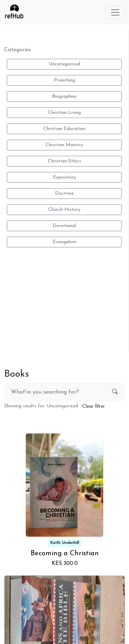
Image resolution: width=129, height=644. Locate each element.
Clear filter (94, 406)
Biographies (64, 96)
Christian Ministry (64, 145)
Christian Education (64, 129)
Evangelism (64, 242)
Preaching (64, 80)
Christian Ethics (64, 161)
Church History (64, 210)
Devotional (64, 226)
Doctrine (64, 194)
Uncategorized (64, 64)
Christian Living (64, 113)
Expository (64, 177)
